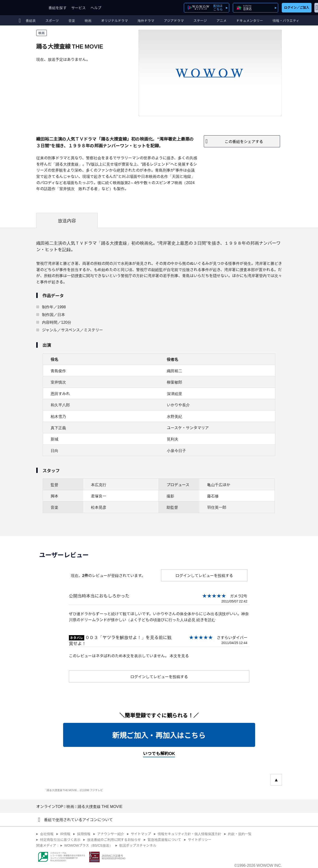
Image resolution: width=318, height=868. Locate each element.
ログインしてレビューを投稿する (204, 575)
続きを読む (206, 620)
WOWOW (21, 8)
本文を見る (179, 656)
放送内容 (67, 220)
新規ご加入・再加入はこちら (159, 735)
